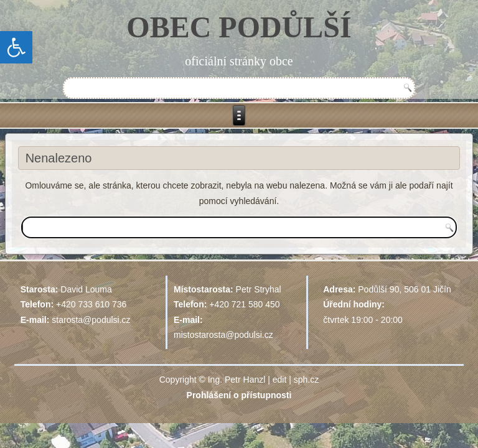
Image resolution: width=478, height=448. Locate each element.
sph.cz (306, 380)
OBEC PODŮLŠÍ (239, 27)
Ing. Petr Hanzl (237, 380)
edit (280, 380)
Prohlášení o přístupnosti (239, 395)
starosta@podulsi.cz (91, 320)
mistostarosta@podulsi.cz (223, 335)
